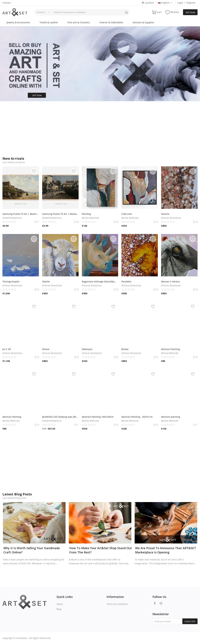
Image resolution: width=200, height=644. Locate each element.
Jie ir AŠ (7, 349)
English (165, 3)
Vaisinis (165, 214)
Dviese (46, 349)
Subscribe (190, 621)
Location (148, 3)
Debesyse (87, 349)
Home (60, 604)
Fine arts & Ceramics (79, 22)
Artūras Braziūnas (171, 218)
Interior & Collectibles (111, 22)
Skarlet (46, 282)
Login (180, 3)
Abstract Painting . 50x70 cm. (137, 417)
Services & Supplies (143, 22)
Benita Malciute (90, 218)
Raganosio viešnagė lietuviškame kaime (100, 282)
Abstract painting (171, 417)
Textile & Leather (49, 22)
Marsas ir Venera (170, 282)
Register (191, 3)
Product (41, 12)
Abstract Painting (171, 349)
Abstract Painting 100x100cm (98, 417)
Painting (86, 214)
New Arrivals (13, 158)
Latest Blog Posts (17, 494)
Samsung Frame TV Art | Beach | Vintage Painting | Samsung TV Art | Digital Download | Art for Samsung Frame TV (21, 214)
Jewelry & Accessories (18, 22)
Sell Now (190, 12)
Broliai (125, 349)
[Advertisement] (100, 129)
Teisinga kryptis (11, 282)
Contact (7, 3)
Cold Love (127, 214)
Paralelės (126, 282)
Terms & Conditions (117, 604)
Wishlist (172, 12)
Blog (59, 609)
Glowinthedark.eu (12, 218)
